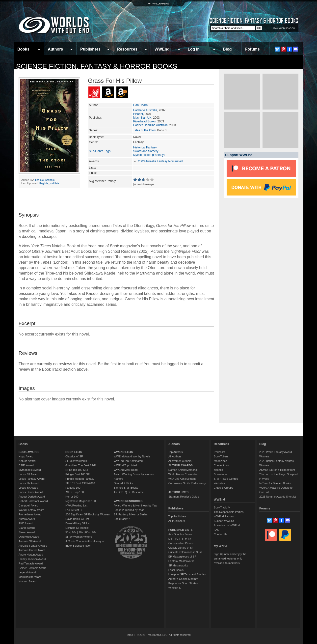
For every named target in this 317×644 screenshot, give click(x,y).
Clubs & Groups (223, 488)
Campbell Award (28, 505)
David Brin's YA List (77, 519)
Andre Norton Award (31, 555)
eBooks (218, 470)
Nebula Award (27, 461)
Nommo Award (27, 581)
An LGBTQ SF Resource (129, 492)
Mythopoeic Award (30, 470)
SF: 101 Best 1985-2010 (80, 483)
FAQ (216, 530)
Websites (219, 483)
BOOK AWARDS (29, 452)
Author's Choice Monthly (183, 579)
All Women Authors (180, 461)
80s (87, 532)
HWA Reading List (76, 505)
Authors (55, 49)
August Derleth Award (32, 497)
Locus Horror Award (31, 492)
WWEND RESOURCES (128, 501)
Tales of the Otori (144, 130)
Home (129, 635)
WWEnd (162, 49)
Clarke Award (27, 528)
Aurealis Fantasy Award (33, 546)
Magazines (220, 461)
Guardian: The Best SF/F (80, 465)
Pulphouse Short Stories (183, 583)
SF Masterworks (178, 565)
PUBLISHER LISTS (181, 530)
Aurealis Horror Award (32, 550)
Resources (127, 49)
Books (23, 49)
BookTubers (221, 456)
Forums (252, 49)
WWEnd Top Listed (125, 465)
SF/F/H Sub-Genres (226, 479)
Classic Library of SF (181, 548)
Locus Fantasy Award (32, 479)
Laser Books (176, 570)
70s (81, 532)
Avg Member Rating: (102, 181)
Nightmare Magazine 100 (81, 501)
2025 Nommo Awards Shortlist (278, 497)
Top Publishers (177, 516)
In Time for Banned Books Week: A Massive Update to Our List (276, 488)
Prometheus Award (30, 514)
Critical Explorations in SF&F (186, 552)
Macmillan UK (142, 118)
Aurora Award (27, 519)
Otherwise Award (29, 537)
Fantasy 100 (73, 488)
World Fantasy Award (31, 510)
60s (74, 532)
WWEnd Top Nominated (128, 461)
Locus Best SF (74, 510)
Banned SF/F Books (126, 488)
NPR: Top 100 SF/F (77, 470)
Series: (93, 130)
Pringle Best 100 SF (78, 474)
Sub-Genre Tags (100, 151)
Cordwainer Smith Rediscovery (187, 483)
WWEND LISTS (123, 452)
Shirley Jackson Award (32, 559)
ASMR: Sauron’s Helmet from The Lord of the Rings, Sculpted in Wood (278, 474)
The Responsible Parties (229, 512)
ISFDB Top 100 (75, 492)
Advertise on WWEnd (227, 525)
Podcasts (219, 452)
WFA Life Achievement (182, 479)
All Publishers (177, 521)
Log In (194, 49)
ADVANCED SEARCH (284, 28)
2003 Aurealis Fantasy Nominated (160, 161)
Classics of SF (74, 456)
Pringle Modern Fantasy (80, 479)
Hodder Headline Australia (150, 125)
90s (94, 532)
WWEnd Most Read (126, 470)
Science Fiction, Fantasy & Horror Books (97, 66)
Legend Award (27, 572)
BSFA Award (26, 465)
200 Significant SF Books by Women (87, 514)
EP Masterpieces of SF (182, 557)
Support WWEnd (224, 521)
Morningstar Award (30, 577)
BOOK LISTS (74, 452)
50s (68, 532)
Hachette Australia (145, 110)
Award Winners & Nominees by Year (136, 505)
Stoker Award (27, 532)
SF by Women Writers (79, 537)
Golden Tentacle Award (33, 568)
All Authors (175, 456)
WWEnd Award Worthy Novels (132, 456)
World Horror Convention (183, 474)
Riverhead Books (144, 121)
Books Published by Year (129, 510)
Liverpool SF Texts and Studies (187, 574)
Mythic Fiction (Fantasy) (149, 155)
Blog (227, 49)
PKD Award (26, 523)
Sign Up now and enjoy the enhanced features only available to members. (230, 559)
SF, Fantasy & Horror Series (131, 514)
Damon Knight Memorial (183, 470)
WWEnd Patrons (224, 516)
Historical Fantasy (145, 147)
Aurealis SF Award (30, 541)
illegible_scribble (45, 180)
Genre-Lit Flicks (123, 483)
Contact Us (220, 534)
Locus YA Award (28, 488)
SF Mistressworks (76, 461)
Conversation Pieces (181, 543)
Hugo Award (26, 456)
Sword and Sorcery (146, 151)
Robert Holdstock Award (33, 501)
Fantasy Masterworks (181, 561)
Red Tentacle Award (31, 563)
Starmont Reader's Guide (184, 497)
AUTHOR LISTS (178, 492)
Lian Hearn (140, 105)
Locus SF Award (28, 474)
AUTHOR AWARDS (181, 465)
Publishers (90, 49)
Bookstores (221, 474)
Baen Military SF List (78, 523)
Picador (138, 114)
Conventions (221, 465)
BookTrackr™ (122, 519)
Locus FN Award (29, 483)
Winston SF (175, 588)
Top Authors (176, 452)
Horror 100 (72, 497)
